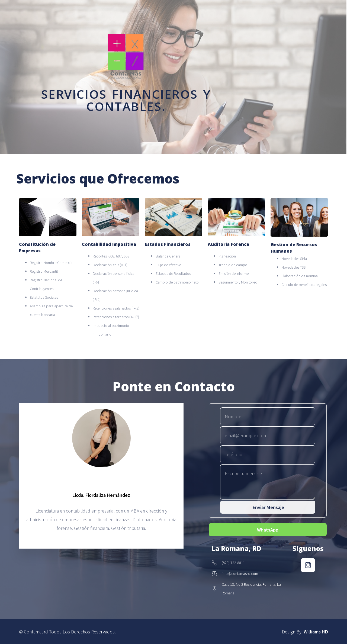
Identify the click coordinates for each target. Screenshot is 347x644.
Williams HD (316, 632)
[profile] (101, 478)
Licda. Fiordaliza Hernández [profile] (101, 495)
